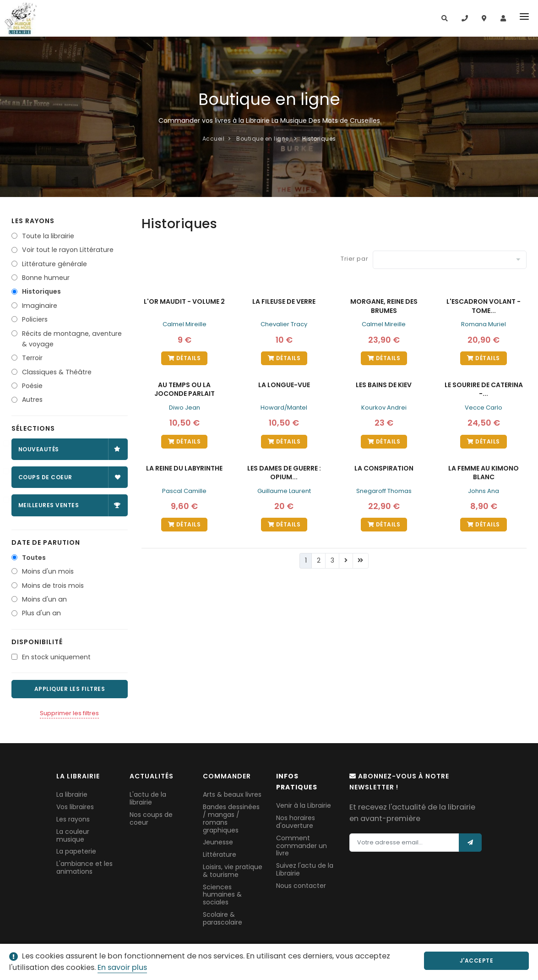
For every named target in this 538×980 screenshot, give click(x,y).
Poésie (32, 386)
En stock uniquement (56, 657)
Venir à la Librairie (304, 805)
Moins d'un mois (48, 571)
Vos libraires (75, 807)
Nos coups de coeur (151, 818)
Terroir (32, 358)
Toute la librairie (48, 236)
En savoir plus (122, 967)
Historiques (41, 291)
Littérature (220, 854)
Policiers (35, 319)
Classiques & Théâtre (57, 372)
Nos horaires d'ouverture (296, 822)
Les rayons (73, 819)
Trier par (354, 259)
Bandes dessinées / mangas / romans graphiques (231, 818)
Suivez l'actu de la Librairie (305, 869)
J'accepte (483, 961)
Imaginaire (40, 306)
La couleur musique (73, 835)
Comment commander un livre (302, 846)
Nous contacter (301, 886)
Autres (32, 400)
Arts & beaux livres (232, 794)
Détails (185, 358)
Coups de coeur (70, 477)
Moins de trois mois (53, 586)
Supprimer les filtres (69, 713)
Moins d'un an (44, 599)
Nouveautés (70, 449)
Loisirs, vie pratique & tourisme (233, 871)
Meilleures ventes (70, 505)
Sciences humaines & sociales (222, 895)
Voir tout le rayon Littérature (68, 250)
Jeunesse (218, 842)
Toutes (34, 558)
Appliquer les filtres (70, 689)
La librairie (72, 794)
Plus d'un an (41, 613)
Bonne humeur (46, 278)
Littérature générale (54, 264)
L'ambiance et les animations (84, 868)
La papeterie (76, 851)
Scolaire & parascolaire (223, 918)
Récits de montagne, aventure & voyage (72, 339)
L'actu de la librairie (148, 798)
